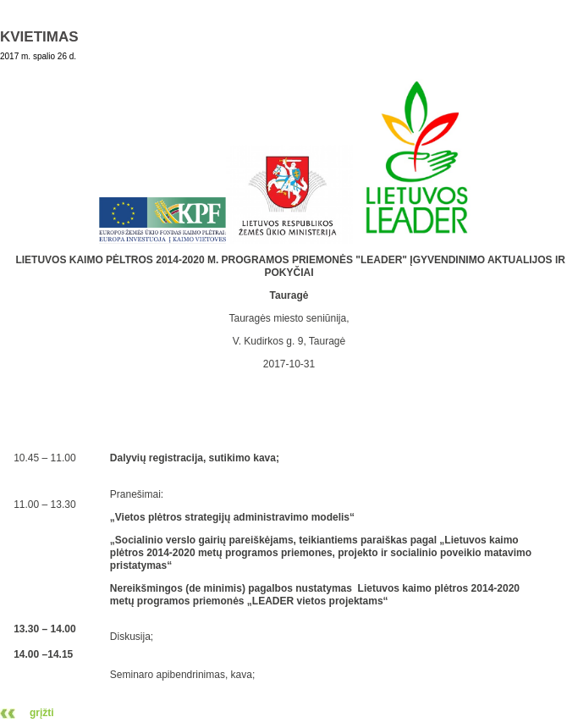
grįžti (42, 713)
